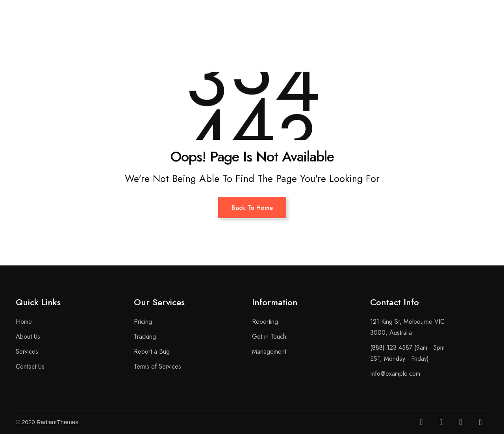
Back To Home (252, 208)
